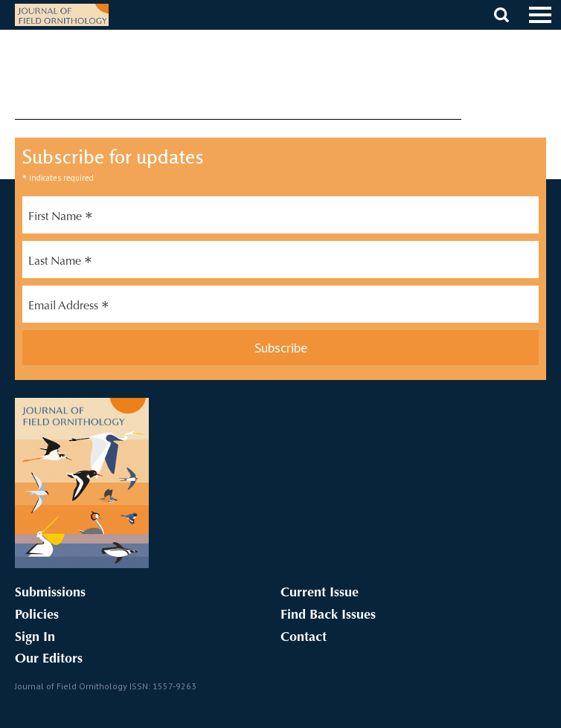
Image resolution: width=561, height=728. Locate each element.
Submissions (50, 593)
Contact (304, 638)
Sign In (35, 638)
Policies (37, 616)
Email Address (69, 308)
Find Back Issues (328, 616)
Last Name (60, 263)
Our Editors (49, 660)
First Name (61, 219)
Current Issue (320, 593)
